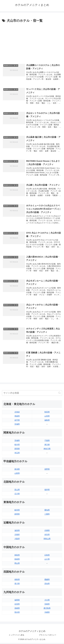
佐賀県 (17, 605)
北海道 (17, 413)
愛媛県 (47, 581)
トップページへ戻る (16, 636)
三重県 (47, 515)
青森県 (17, 417)
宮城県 (17, 425)
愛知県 (47, 511)
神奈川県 (47, 450)
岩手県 (17, 421)
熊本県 (17, 613)
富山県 (17, 491)
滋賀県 (17, 531)
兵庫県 (47, 531)
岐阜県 (17, 511)
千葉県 (47, 441)
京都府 (17, 536)
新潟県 (17, 470)
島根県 (17, 560)
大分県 (47, 601)
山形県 (47, 417)
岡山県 (17, 564)
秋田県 (47, 413)
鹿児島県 (47, 609)
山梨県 (17, 474)
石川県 (17, 495)
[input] (32, 394)
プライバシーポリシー (48, 636)
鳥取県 (17, 556)
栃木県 (17, 446)
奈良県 (47, 536)
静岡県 (17, 515)
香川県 (17, 585)
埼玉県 (17, 454)
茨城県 (17, 441)
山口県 (47, 560)
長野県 (47, 470)
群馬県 (17, 450)
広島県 (47, 556)
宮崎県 (47, 605)
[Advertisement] (32, 42)
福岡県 (17, 601)
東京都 (47, 446)
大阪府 (17, 540)
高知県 (47, 585)
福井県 (47, 491)
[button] (59, 394)
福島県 (47, 421)
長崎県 (17, 609)
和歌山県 (47, 540)
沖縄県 (47, 613)
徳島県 (17, 581)
